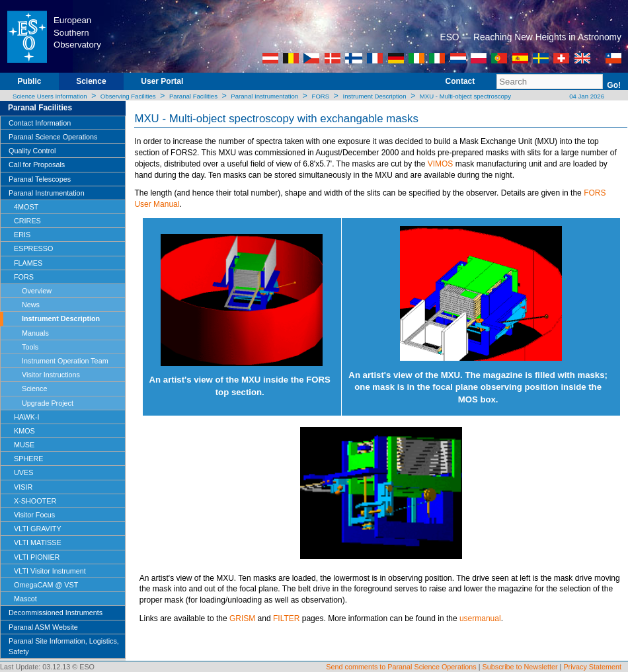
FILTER (286, 618)
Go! (614, 85)
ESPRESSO (33, 248)
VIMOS (441, 164)
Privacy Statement (592, 667)
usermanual (480, 618)
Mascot (25, 599)
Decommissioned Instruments (56, 613)
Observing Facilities (128, 96)
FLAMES (28, 263)
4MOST (26, 207)
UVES (23, 472)
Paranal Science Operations (53, 137)
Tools (30, 347)
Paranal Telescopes (40, 179)
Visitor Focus (34, 515)
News (31, 305)
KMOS (24, 431)
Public (29, 81)
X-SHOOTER (35, 501)
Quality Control (32, 151)
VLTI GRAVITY (38, 529)
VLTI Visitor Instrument (50, 571)
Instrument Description (375, 96)
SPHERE (28, 459)
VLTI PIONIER (37, 557)
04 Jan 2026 (586, 96)
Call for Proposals (37, 165)
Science (91, 81)
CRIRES (27, 221)
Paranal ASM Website (43, 627)
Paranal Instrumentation (264, 96)
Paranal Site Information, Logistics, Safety (64, 646)
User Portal (162, 81)
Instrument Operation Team (65, 361)
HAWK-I (27, 417)
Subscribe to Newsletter (520, 667)
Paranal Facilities (193, 96)
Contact (460, 81)
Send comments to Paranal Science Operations (401, 667)
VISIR (23, 487)
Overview (37, 291)
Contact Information (40, 123)
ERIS (22, 235)
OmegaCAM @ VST (46, 585)
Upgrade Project (48, 403)
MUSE (24, 445)
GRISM (242, 618)
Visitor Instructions (51, 375)
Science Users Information (50, 96)
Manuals (35, 333)
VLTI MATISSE (38, 542)
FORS (321, 96)
